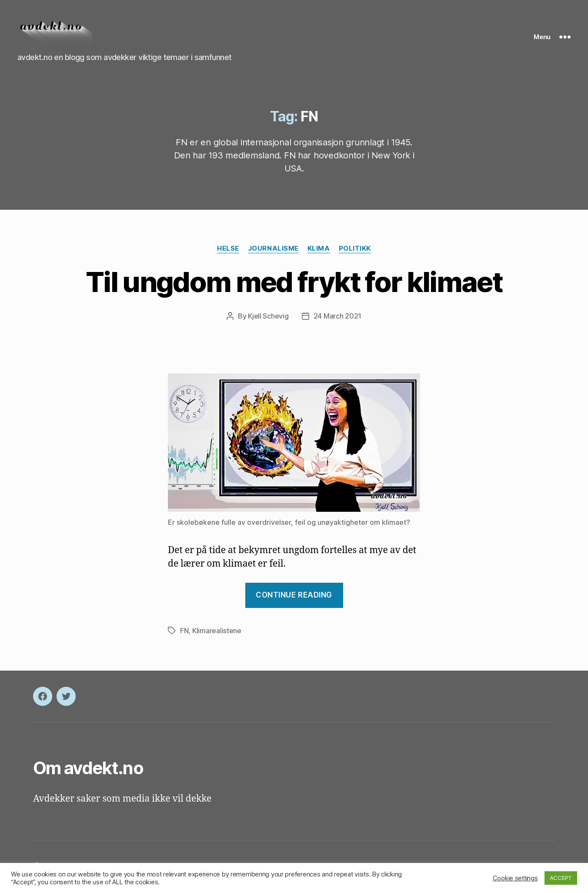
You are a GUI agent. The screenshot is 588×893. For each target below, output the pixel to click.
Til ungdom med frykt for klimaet (294, 284)
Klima (319, 251)
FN (184, 634)
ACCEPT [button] (561, 878)
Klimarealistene (217, 634)
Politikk (355, 251)
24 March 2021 (338, 319)
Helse (228, 251)
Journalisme (273, 251)
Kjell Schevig (268, 319)
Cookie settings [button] (515, 878)
